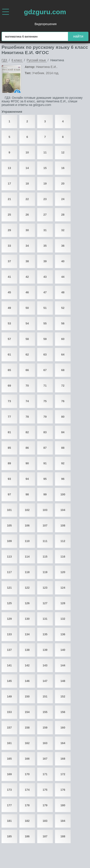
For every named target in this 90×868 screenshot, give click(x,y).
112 (63, 541)
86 (27, 448)
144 (63, 665)
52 (63, 308)
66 (27, 370)
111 (45, 541)
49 (9, 308)
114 (27, 557)
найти (78, 36)
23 (45, 199)
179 (45, 805)
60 (63, 339)
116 (63, 557)
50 (27, 308)
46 (27, 292)
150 (27, 696)
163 (45, 743)
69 (9, 386)
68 (63, 370)
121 (9, 588)
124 (63, 588)
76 (63, 401)
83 (45, 432)
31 (45, 230)
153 (9, 712)
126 (27, 603)
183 (45, 821)
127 (45, 603)
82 (27, 432)
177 (9, 805)
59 (45, 339)
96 (63, 479)
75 (45, 401)
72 (63, 386)
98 (27, 494)
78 (27, 417)
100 (63, 494)
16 (63, 168)
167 (45, 759)
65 (9, 370)
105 (9, 525)
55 (45, 323)
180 (63, 805)
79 (45, 417)
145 (9, 681)
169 (9, 774)
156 (63, 712)
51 (45, 308)
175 (45, 790)
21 (9, 199)
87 (45, 448)
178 (27, 805)
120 (63, 572)
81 (9, 432)
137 (9, 650)
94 (27, 479)
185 (9, 836)
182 (27, 821)
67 (45, 370)
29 (9, 230)
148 (63, 681)
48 (63, 292)
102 (27, 510)
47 (45, 292)
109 (9, 541)
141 (9, 665)
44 (63, 277)
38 (27, 261)
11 (45, 152)
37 (9, 261)
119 (45, 572)
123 (45, 588)
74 (27, 401)
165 (9, 759)
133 (9, 634)
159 (45, 728)
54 (27, 323)
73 (9, 401)
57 (9, 339)
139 (45, 650)
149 (9, 696)
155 (45, 712)
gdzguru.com (45, 12)
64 (63, 355)
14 (27, 168)
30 (27, 230)
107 (45, 525)
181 (9, 821)
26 (27, 215)
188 (63, 836)
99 (45, 494)
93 (9, 479)
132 (63, 619)
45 (9, 292)
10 (27, 152)
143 (45, 665)
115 (45, 557)
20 (63, 184)
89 (9, 463)
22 (27, 199)
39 (45, 261)
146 (27, 681)
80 (63, 417)
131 (45, 619)
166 (27, 759)
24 (63, 199)
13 (9, 168)
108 (63, 525)
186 (27, 836)
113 (9, 557)
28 (63, 215)
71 (45, 386)
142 (27, 665)
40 (63, 261)
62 (27, 355)
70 (27, 386)
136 (63, 634)
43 (45, 277)
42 (27, 277)
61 (9, 355)
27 (45, 215)
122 (27, 588)
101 (9, 510)
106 (27, 525)
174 (27, 790)
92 (63, 463)
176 (63, 790)
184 (63, 821)
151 (45, 696)
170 (27, 774)
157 (9, 728)
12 (63, 152)
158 (27, 728)
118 (27, 572)
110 (27, 541)
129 (9, 619)
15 (45, 168)
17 (9, 184)
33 (9, 246)
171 (45, 774)
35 (45, 246)
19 (45, 184)
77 (9, 417)
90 (27, 463)
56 (63, 323)
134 (27, 634)
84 (63, 432)
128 (63, 603)
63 (45, 355)
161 (9, 743)
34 (27, 246)
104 (63, 510)
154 (27, 712)
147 (45, 681)
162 (27, 743)
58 (27, 339)
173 (9, 790)
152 (63, 696)
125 (9, 603)
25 (9, 215)
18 (27, 184)
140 (63, 650)
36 (63, 246)
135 (45, 634)
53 (9, 323)
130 (27, 619)
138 (27, 650)
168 (63, 759)
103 (45, 510)
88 (63, 448)
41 (9, 277)
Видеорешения (46, 24)
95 (45, 479)
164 (63, 743)
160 (63, 728)
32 (63, 230)
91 (45, 463)
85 (9, 448)
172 (63, 774)
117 (9, 572)
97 (9, 494)
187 (45, 836)
